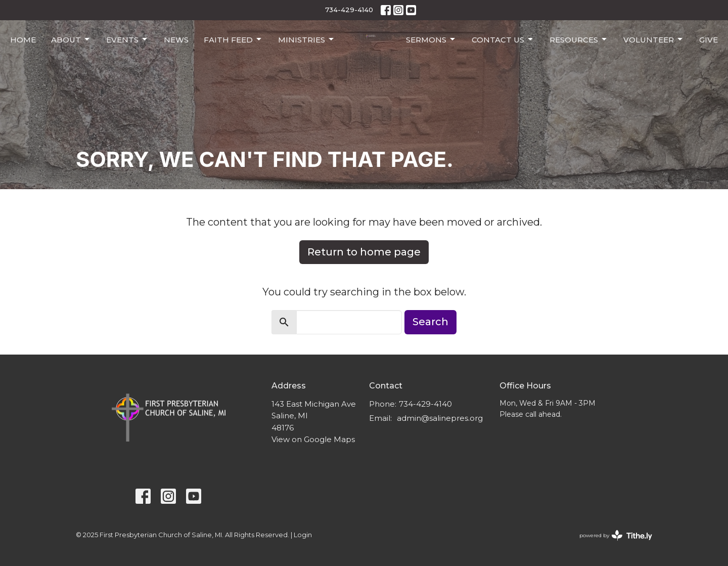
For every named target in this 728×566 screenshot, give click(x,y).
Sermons (431, 39)
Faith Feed (233, 39)
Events (127, 39)
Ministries (307, 39)
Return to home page (364, 252)
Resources (579, 39)
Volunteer (654, 39)
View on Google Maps (313, 439)
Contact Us (503, 39)
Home (23, 40)
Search (430, 322)
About (71, 39)
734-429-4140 (349, 10)
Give (709, 40)
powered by (616, 535)
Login (303, 535)
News (176, 40)
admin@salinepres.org (440, 418)
